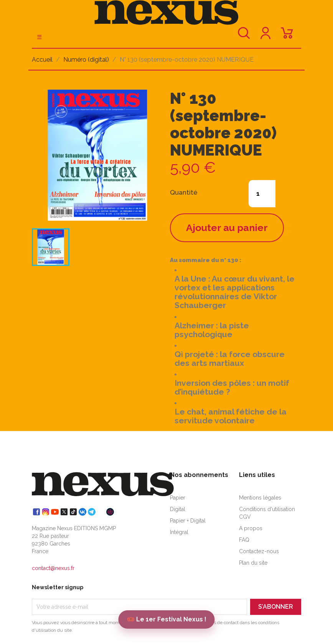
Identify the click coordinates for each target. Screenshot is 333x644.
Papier (178, 498)
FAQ (244, 540)
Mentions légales (260, 498)
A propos (251, 528)
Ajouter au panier (227, 228)
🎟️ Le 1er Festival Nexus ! (167, 619)
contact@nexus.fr (53, 568)
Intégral (179, 532)
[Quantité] (262, 194)
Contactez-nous (259, 551)
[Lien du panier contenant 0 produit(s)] (287, 37)
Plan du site (253, 563)
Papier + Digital (188, 521)
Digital (178, 509)
